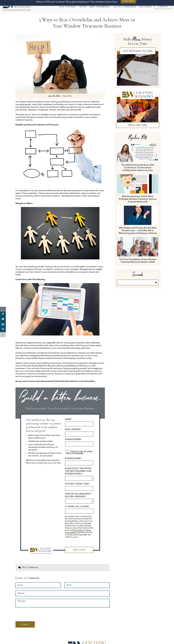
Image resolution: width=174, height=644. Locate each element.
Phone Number (73, 440)
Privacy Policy (78, 530)
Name (68, 419)
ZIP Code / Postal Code (77, 484)
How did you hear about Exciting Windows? (78, 495)
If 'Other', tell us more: (77, 507)
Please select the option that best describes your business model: (78, 471)
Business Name (73, 459)
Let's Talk (79, 550)
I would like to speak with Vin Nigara (79, 453)
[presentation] (30, 614)
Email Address (73, 429)
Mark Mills (67, 96)
